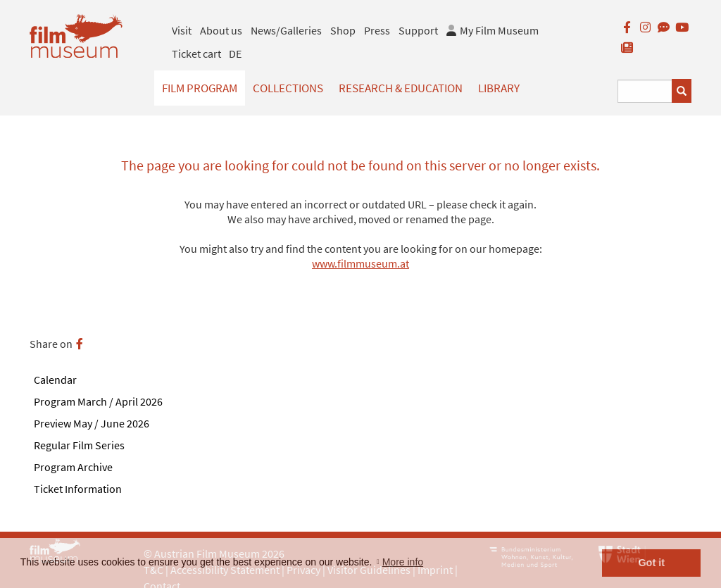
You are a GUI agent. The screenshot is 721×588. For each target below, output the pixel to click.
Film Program (200, 88)
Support (418, 30)
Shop (343, 30)
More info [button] (403, 562)
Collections (288, 88)
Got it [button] (651, 563)
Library (499, 88)
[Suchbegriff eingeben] (645, 91)
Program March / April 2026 (98, 401)
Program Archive (73, 467)
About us (221, 30)
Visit (182, 30)
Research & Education (401, 88)
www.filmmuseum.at (360, 263)
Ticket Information (78, 489)
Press (377, 30)
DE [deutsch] (235, 54)
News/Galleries (286, 30)
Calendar (55, 380)
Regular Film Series (79, 445)
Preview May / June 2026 (92, 423)
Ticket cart (196, 54)
